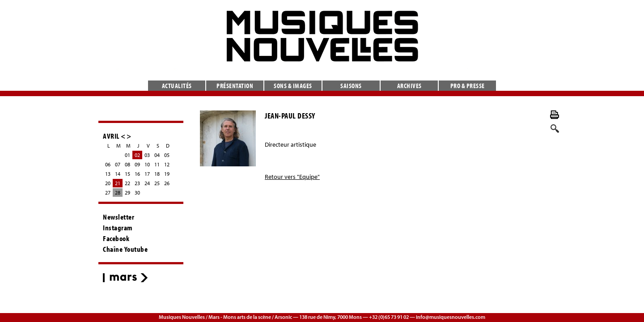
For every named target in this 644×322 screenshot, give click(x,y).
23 (137, 183)
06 (108, 164)
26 (167, 183)
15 (127, 174)
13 (108, 174)
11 (157, 164)
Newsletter (119, 217)
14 (118, 174)
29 (127, 193)
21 (118, 183)
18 (157, 174)
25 (157, 183)
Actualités (177, 86)
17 (147, 174)
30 (137, 193)
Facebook (116, 238)
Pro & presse (468, 86)
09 (137, 164)
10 (147, 164)
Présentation (235, 86)
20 (108, 183)
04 (157, 155)
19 (167, 174)
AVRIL (111, 136)
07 (118, 164)
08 (127, 164)
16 (137, 174)
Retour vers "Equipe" (292, 177)
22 (127, 183)
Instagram (118, 228)
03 (147, 155)
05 (167, 155)
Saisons (351, 86)
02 (137, 155)
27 (108, 193)
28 (118, 193)
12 (167, 164)
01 (127, 155)
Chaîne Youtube (125, 249)
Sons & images (293, 86)
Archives (409, 86)
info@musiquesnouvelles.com (451, 317)
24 (147, 183)
